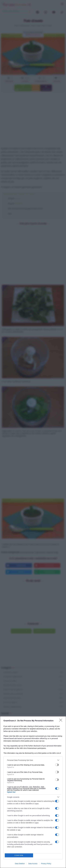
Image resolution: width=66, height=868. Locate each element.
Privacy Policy (46, 864)
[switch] (57, 765)
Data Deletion (20, 864)
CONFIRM (19, 855)
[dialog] (33, 792)
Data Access (33, 864)
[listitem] (33, 760)
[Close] (61, 721)
